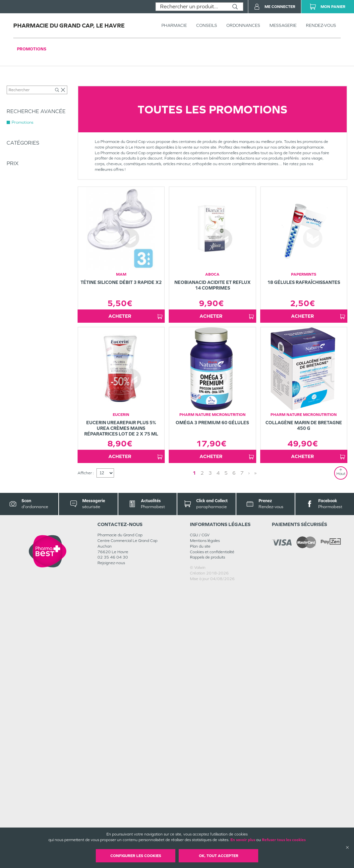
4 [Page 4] (218, 473)
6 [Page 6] (234, 473)
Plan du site (200, 546)
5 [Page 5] (226, 473)
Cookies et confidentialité (212, 552)
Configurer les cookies (136, 856)
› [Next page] (249, 473)
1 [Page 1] (194, 473)
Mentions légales (205, 541)
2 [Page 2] (202, 473)
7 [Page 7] (242, 473)
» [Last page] (255, 473)
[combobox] (191, 7)
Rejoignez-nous (111, 563)
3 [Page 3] (210, 473)
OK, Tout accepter (219, 856)
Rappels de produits (207, 557)
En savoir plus (243, 840)
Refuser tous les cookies (284, 840)
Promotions (32, 49)
